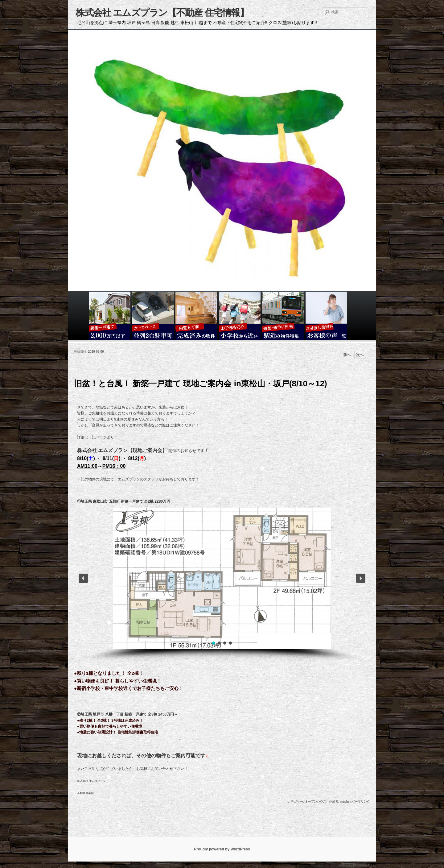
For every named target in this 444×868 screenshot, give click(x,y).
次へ (362, 355)
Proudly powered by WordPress (222, 849)
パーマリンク (361, 802)
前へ (344, 355)
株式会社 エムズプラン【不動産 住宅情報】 (162, 12)
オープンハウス (315, 802)
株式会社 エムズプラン (91, 781)
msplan (345, 802)
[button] (83, 578)
